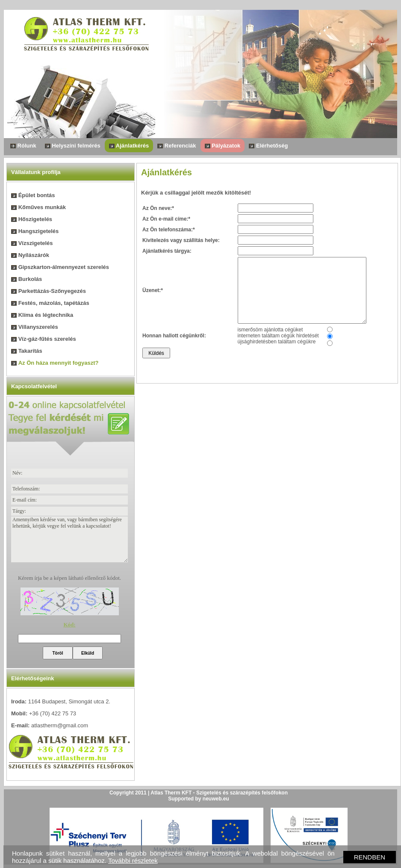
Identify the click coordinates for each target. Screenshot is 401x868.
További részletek (133, 861)
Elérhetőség (268, 146)
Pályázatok (223, 146)
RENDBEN (370, 857)
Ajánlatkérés (129, 146)
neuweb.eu (216, 799)
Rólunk (23, 146)
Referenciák (177, 146)
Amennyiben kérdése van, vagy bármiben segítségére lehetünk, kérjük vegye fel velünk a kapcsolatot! (69, 539)
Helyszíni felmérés (73, 146)
